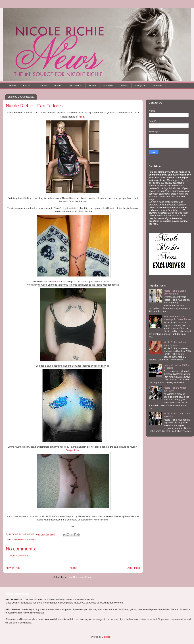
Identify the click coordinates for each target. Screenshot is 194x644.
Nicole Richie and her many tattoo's (175, 344)
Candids (43, 85)
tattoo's (33, 539)
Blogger (106, 637)
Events (58, 85)
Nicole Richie (21, 539)
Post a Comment (19, 556)
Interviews (108, 85)
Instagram (140, 85)
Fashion (27, 85)
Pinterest (157, 85)
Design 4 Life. (73, 450)
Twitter (124, 85)
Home (13, 85)
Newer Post (13, 568)
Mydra (55, 281)
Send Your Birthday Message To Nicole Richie (177, 318)
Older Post (133, 568)
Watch (92, 85)
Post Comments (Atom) (80, 577)
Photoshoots (75, 85)
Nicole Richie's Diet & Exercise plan (175, 292)
